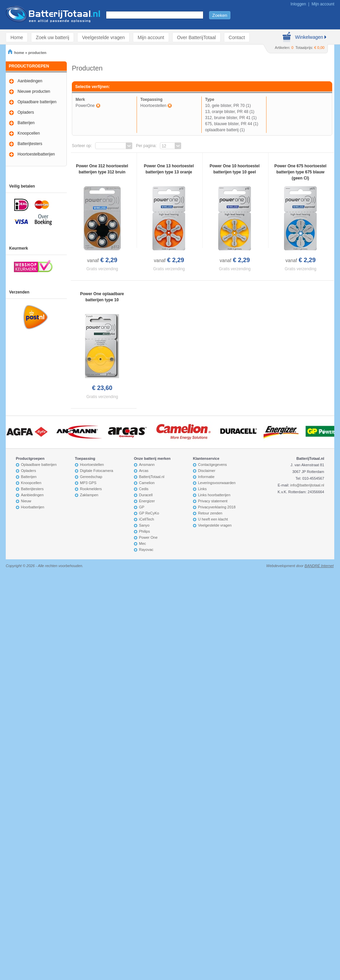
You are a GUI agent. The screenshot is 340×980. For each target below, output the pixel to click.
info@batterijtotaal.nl (307, 485)
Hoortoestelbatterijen (36, 154)
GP (142, 507)
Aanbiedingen (30, 81)
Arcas (144, 471)
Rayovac (146, 550)
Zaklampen (89, 495)
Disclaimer (207, 471)
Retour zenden (210, 513)
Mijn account (323, 4)
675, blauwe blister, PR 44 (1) (232, 124)
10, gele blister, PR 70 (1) (228, 106)
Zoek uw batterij (52, 37)
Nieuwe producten (34, 91)
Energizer (147, 501)
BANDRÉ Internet (319, 566)
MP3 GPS (88, 483)
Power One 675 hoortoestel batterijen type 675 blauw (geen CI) (300, 172)
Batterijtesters (30, 144)
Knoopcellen (29, 133)
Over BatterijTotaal (196, 37)
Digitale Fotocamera (96, 471)
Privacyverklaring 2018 (217, 507)
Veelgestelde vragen (103, 37)
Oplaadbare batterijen (37, 102)
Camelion (147, 483)
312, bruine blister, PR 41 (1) (231, 118)
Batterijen (26, 123)
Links (202, 489)
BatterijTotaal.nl (152, 477)
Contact (237, 37)
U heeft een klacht (213, 519)
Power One (148, 537)
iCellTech (147, 519)
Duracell (146, 495)
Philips (144, 531)
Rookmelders (91, 489)
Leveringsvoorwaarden (217, 483)
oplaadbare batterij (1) (225, 130)
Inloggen (298, 4)
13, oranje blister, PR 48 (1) (230, 112)
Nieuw (26, 501)
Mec (143, 543)
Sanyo (144, 525)
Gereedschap (91, 477)
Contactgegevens (213, 465)
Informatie (206, 477)
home (16, 53)
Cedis (144, 489)
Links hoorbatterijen (214, 495)
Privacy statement (213, 501)
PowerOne (85, 106)
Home (17, 37)
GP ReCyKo (149, 513)
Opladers (26, 112)
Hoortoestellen (153, 106)
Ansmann (147, 465)
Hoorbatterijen (33, 507)
